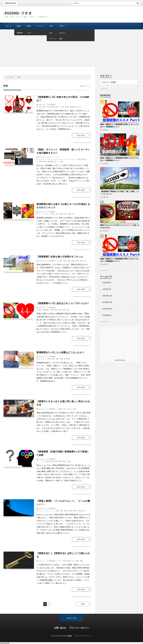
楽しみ (70, 409)
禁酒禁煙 (52, 104)
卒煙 (40, 107)
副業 (29, 26)
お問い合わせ (60, 628)
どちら (47, 511)
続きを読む (81, 135)
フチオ (69, 636)
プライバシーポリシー (79, 628)
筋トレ (57, 161)
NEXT (83, 604)
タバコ (41, 214)
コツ (61, 561)
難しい (84, 511)
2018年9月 (107, 315)
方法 (65, 409)
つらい (41, 511)
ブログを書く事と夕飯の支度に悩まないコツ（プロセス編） (78, 3)
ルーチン (62, 159)
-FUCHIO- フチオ (18, 13)
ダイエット (42, 159)
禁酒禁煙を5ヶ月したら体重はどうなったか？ (60, 352)
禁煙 (62, 107)
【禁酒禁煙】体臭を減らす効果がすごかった (60, 257)
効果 (65, 261)
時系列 (70, 511)
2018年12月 (107, 296)
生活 (51, 26)
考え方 (79, 107)
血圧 (68, 310)
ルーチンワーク (71, 159)
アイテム (40, 26)
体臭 (61, 261)
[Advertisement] (71, 48)
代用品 (52, 214)
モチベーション (55, 157)
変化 (44, 107)
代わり (47, 214)
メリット (42, 461)
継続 (62, 161)
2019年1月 (107, 289)
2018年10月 (107, 309)
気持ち (58, 107)
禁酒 (67, 107)
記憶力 (69, 461)
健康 (19, 26)
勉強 (79, 159)
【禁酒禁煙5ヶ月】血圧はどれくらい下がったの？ (63, 303)
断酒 (53, 107)
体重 (49, 359)
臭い (85, 261)
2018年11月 (107, 302)
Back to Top (72, 618)
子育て (62, 26)
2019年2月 (107, 283)
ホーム (9, 26)
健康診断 (46, 310)
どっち (52, 511)
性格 (48, 107)
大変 (61, 511)
